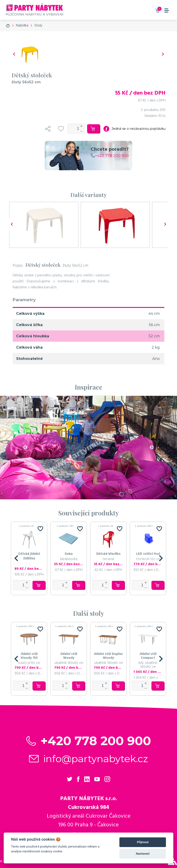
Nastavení (143, 854)
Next (152, 448)
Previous (25, 448)
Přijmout (143, 842)
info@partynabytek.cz (96, 759)
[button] (16, 558)
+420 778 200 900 (110, 156)
